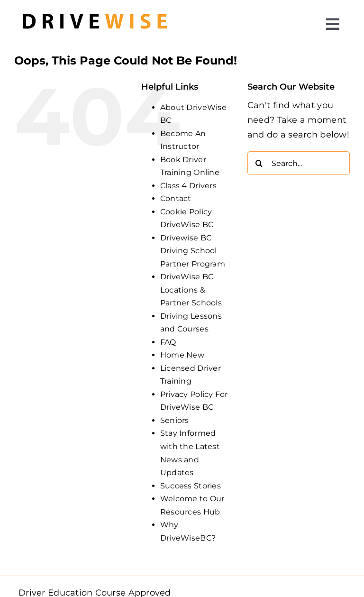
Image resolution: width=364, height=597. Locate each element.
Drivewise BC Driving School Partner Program (193, 251)
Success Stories (191, 486)
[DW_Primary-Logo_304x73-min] (95, 9)
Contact (176, 198)
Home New (182, 355)
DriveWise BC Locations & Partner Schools (191, 290)
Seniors (175, 420)
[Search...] (299, 163)
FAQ (168, 342)
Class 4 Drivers (188, 186)
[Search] (259, 163)
